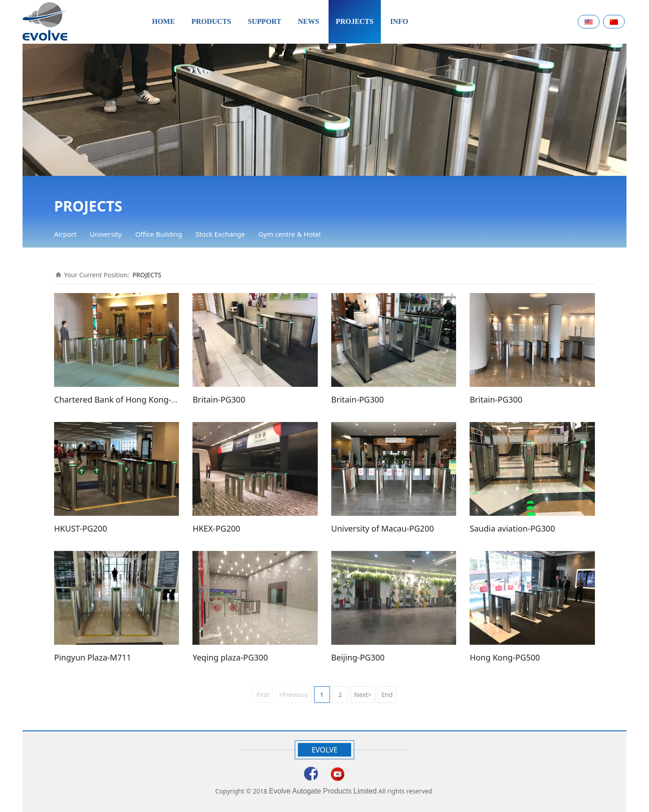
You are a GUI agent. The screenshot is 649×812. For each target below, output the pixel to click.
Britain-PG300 (219, 399)
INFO (399, 21)
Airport (65, 234)
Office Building (159, 234)
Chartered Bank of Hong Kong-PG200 (125, 399)
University (106, 234)
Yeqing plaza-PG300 (230, 657)
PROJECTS (355, 21)
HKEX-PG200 (216, 528)
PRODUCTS (211, 21)
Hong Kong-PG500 (505, 657)
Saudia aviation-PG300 (512, 528)
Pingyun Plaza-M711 (93, 657)
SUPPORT (265, 21)
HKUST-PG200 (81, 528)
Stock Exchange (220, 234)
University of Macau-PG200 (383, 528)
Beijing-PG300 (358, 657)
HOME (163, 21)
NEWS (309, 21)
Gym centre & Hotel (290, 234)
